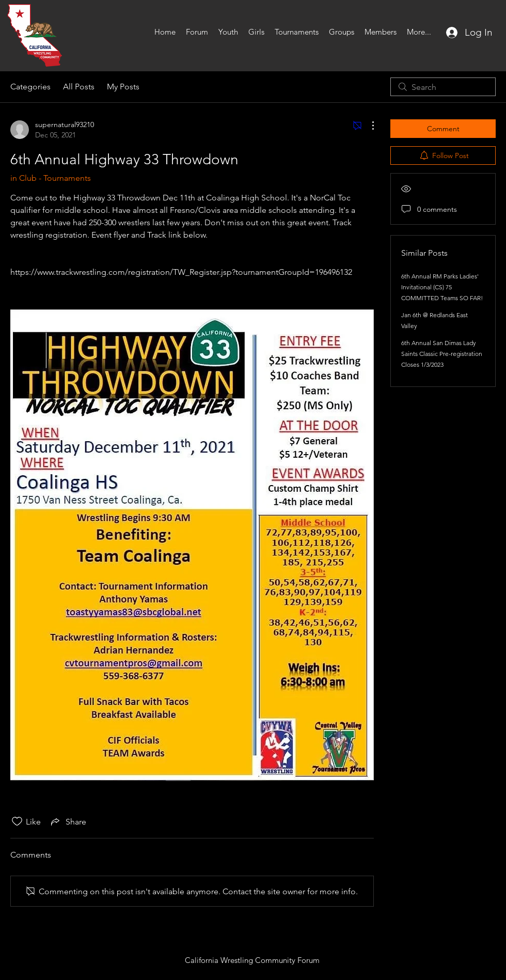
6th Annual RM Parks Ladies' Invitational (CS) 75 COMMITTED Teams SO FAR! (442, 287)
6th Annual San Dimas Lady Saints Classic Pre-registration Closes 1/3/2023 (442, 354)
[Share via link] (68, 821)
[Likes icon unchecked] (17, 821)
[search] (443, 87)
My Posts (123, 87)
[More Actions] (368, 126)
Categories (30, 87)
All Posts (79, 87)
